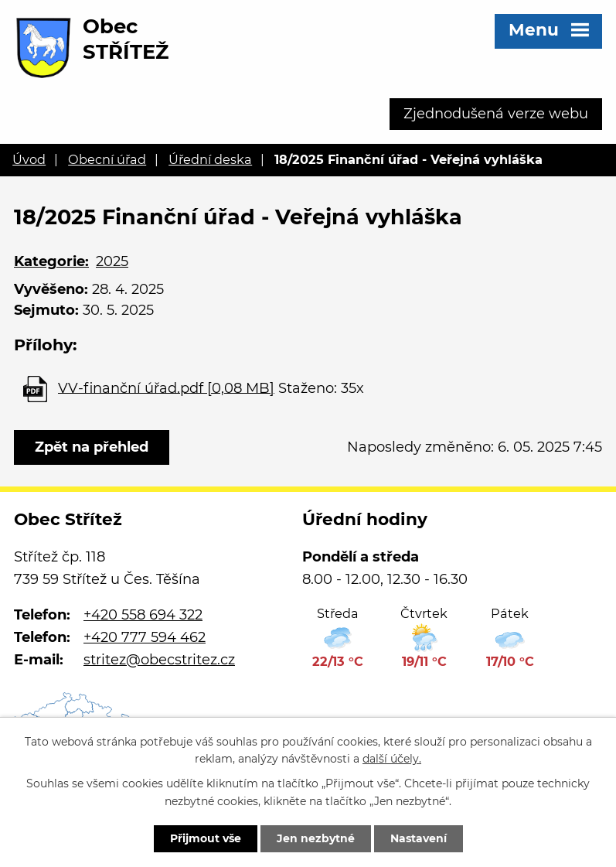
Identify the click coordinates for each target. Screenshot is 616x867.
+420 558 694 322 (143, 615)
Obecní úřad (107, 159)
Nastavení (419, 838)
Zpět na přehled (92, 447)
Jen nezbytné (316, 838)
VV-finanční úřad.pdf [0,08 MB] (166, 387)
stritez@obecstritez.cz (159, 660)
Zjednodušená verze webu (496, 114)
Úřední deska (210, 159)
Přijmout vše (206, 838)
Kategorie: (51, 261)
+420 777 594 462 (145, 637)
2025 (112, 261)
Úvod (29, 159)
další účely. (392, 759)
